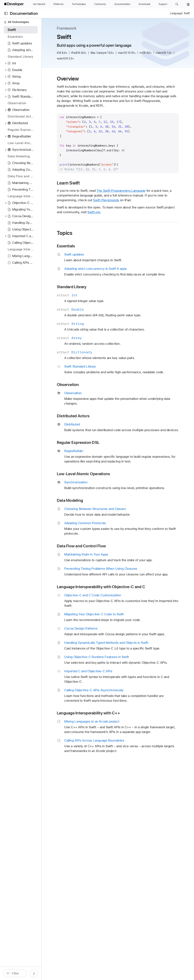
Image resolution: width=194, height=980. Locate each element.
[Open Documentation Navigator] (6, 13)
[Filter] (34, 973)
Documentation (24, 13)
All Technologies (16, 22)
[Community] (100, 4)
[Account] (188, 4)
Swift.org (158, 226)
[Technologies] (79, 4)
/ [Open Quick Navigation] (68, 973)
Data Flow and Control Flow (115, 589)
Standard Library (106, 306)
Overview (102, 79)
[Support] (163, 4)
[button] (177, 4)
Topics (99, 247)
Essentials (100, 260)
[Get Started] (39, 4)
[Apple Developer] (14, 4)
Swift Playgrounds (119, 214)
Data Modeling (104, 543)
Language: (176, 13)
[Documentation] (122, 4)
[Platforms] (58, 4)
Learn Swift (102, 193)
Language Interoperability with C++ (122, 794)
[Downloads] (144, 4)
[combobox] (34, 973)
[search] (32, 973)
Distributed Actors (107, 444)
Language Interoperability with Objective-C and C (129, 641)
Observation (102, 413)
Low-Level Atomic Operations (117, 512)
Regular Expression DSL (112, 476)
